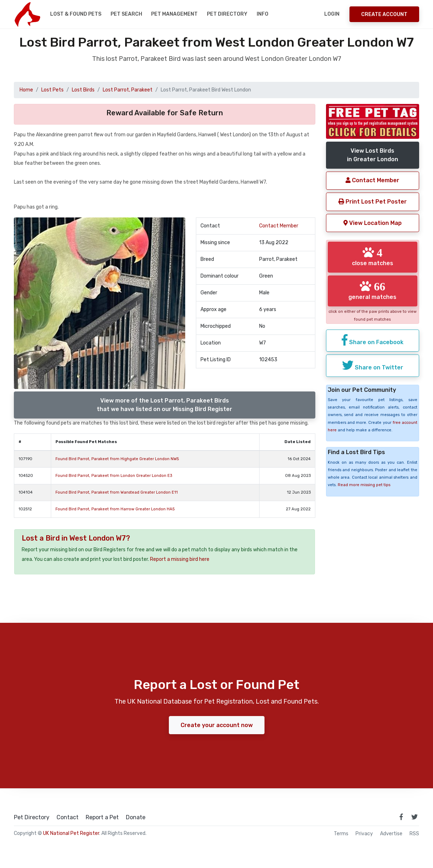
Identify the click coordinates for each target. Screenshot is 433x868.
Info (263, 14)
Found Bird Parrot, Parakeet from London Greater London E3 (114, 476)
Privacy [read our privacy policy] (364, 834)
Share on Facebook (373, 340)
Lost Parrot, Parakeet (128, 90)
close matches (373, 257)
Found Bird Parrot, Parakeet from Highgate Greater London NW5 (117, 459)
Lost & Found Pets (76, 14)
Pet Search (126, 14)
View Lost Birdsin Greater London (373, 155)
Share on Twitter (373, 365)
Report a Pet (102, 817)
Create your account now (217, 725)
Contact (68, 817)
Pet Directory (227, 14)
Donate (136, 817)
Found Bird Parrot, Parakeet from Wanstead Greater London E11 (117, 492)
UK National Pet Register (71, 833)
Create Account (384, 14)
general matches (372, 290)
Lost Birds (83, 90)
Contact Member (279, 226)
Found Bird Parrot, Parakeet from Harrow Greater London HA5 (115, 509)
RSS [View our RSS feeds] (414, 834)
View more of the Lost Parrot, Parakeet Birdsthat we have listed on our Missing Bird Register (164, 405)
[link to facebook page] (401, 817)
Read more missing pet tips (364, 485)
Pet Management (174, 14)
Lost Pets (52, 90)
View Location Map (373, 223)
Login (332, 14)
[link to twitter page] (415, 817)
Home (26, 90)
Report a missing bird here (180, 559)
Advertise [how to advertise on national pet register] (391, 834)
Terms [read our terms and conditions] (341, 834)
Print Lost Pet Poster (373, 202)
